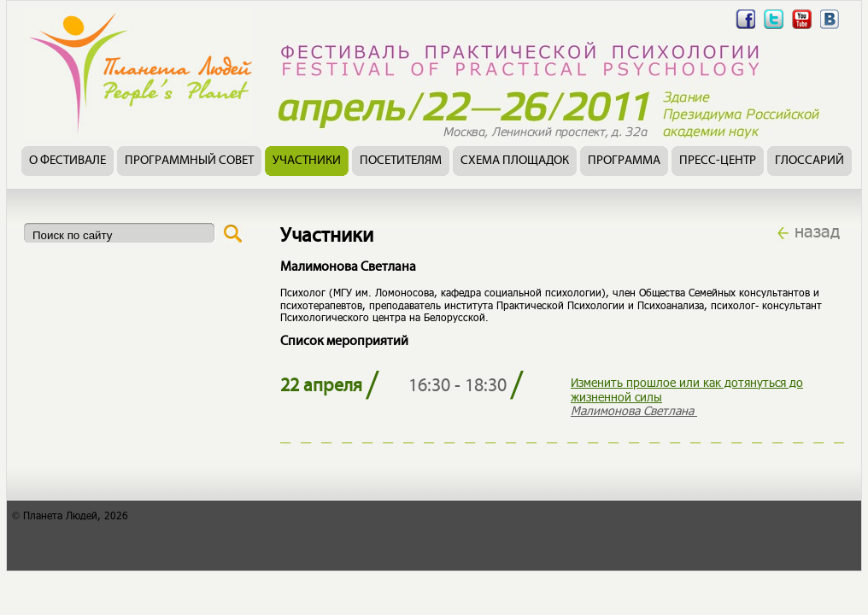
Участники (307, 161)
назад (817, 231)
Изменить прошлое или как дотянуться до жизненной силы (687, 389)
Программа (624, 161)
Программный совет (189, 161)
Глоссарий (809, 161)
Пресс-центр (718, 161)
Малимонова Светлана (634, 410)
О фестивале (67, 161)
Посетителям (401, 161)
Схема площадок (515, 161)
